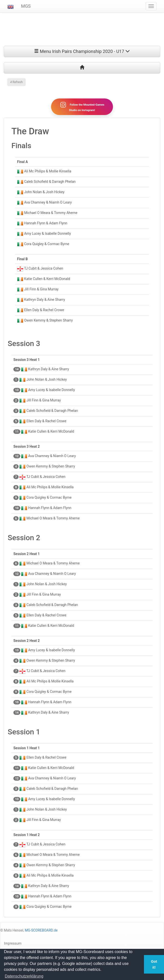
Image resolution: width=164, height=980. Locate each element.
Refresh (16, 82)
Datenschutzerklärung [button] (24, 976)
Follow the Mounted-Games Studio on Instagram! (82, 107)
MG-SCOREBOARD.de (41, 930)
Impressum (13, 943)
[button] (11, 6)
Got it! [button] (154, 964)
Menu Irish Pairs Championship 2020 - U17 (82, 51)
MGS (26, 6)
